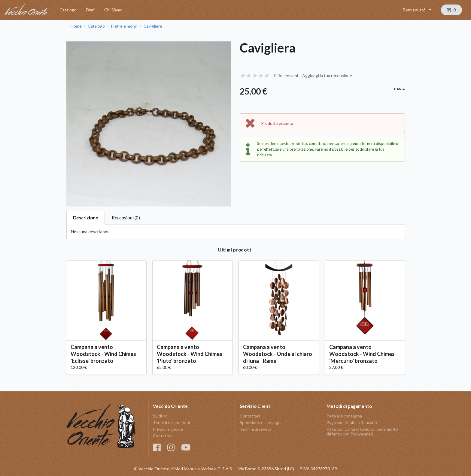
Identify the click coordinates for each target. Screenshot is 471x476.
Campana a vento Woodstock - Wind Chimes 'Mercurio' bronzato (362, 354)
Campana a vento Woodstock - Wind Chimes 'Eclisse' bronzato (103, 354)
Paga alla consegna (344, 416)
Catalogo (68, 10)
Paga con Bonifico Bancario (352, 422)
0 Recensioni (286, 75)
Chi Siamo (113, 10)
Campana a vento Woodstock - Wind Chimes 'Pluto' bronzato (190, 354)
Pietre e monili (124, 26)
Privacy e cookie (168, 429)
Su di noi (161, 416)
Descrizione (86, 218)
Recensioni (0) (126, 218)
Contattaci (163, 436)
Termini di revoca (256, 429)
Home (76, 26)
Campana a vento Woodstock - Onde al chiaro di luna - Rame (278, 354)
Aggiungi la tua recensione (327, 75)
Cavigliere (153, 26)
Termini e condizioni (171, 422)
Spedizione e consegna (261, 422)
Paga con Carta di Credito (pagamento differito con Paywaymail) (362, 431)
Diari (90, 10)
